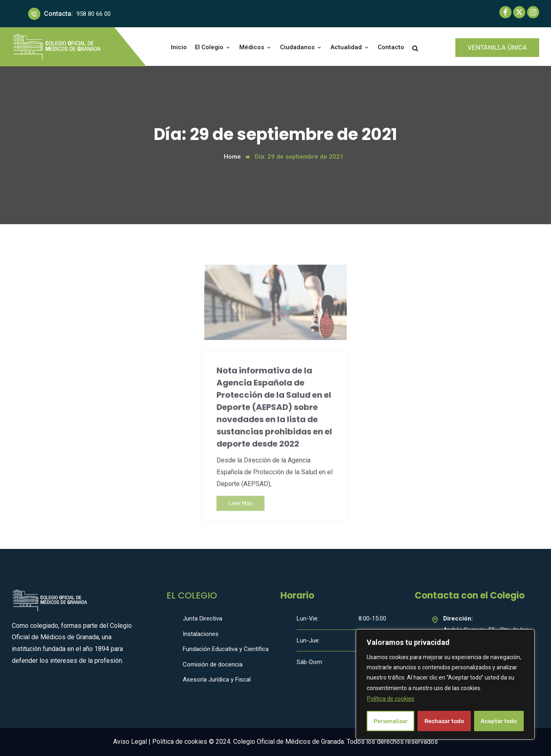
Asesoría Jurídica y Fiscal (217, 680)
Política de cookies (391, 699)
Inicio (179, 47)
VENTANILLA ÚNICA (497, 47)
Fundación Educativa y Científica (226, 649)
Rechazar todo (444, 721)
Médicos (252, 47)
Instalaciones (201, 634)
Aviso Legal (130, 742)
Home (232, 157)
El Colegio (209, 47)
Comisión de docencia (213, 664)
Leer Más (241, 518)
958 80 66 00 (94, 14)
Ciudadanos (297, 47)
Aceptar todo (499, 721)
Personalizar (391, 721)
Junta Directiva (202, 618)
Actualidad (346, 47)
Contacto (391, 47)
